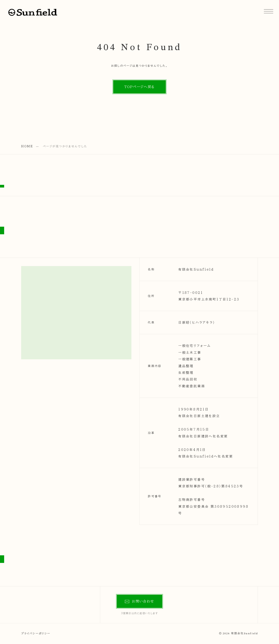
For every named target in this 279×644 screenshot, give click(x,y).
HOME (27, 146)
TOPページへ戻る (140, 87)
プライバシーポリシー (36, 634)
